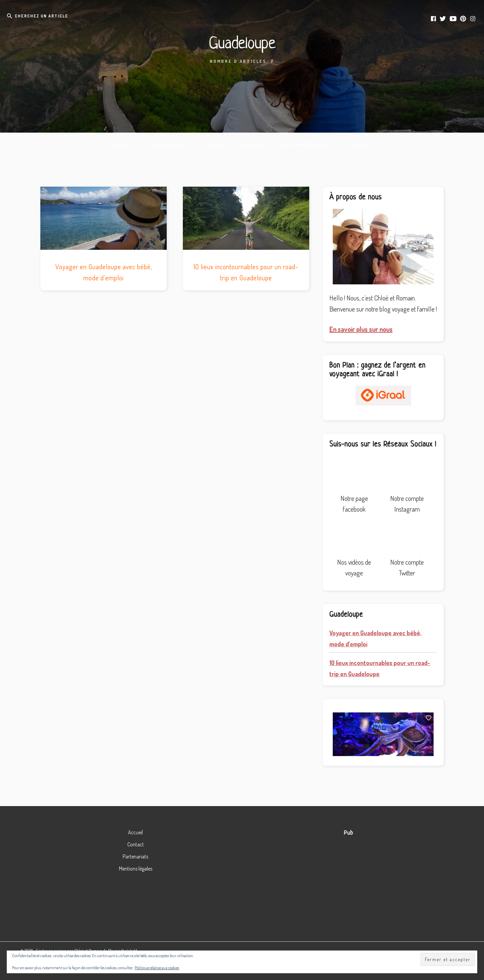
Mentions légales (136, 869)
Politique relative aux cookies (157, 968)
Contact (136, 844)
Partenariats (135, 856)
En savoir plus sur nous (361, 329)
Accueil (135, 832)
